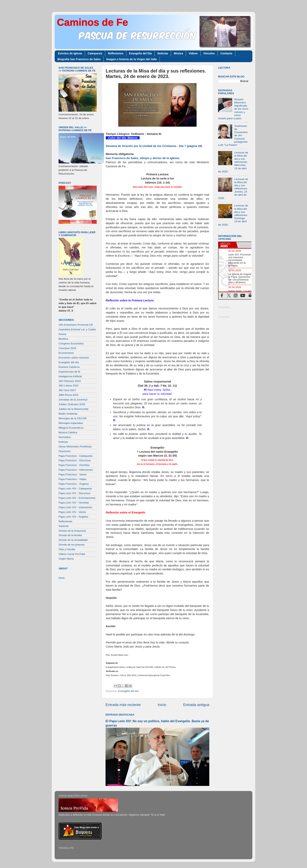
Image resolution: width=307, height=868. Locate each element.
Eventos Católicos (69, 367)
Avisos (62, 334)
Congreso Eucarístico (71, 344)
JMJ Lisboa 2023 (69, 386)
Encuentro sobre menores (74, 358)
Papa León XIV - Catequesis (75, 489)
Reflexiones (116, 53)
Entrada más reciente (123, 705)
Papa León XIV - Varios (72, 512)
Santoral (63, 526)
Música (178, 53)
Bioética (63, 339)
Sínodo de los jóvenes (72, 545)
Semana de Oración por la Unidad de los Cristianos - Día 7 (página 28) (154, 146)
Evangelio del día (128, 691)
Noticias (163, 53)
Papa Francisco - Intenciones (76, 470)
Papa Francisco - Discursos (75, 460)
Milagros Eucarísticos (71, 428)
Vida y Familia (67, 549)
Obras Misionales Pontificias (75, 447)
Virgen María (66, 559)
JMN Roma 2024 (68, 395)
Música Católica (68, 432)
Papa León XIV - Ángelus (73, 517)
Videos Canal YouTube (72, 554)
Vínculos (209, 53)
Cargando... (225, 307)
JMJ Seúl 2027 (67, 390)
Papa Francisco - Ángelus (74, 484)
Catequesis (95, 53)
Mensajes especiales (71, 423)
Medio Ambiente (68, 414)
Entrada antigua (196, 705)
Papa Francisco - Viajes (72, 479)
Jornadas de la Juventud (73, 400)
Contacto (226, 53)
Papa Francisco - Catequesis (75, 456)
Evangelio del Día (140, 53)
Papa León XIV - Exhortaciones (77, 498)
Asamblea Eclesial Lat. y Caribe (77, 329)
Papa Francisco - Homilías (74, 465)
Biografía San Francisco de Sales (79, 59)
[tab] (227, 245)
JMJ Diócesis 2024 (70, 381)
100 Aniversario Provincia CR (76, 325)
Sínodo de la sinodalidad (73, 540)
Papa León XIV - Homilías (74, 503)
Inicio (162, 705)
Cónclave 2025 (67, 348)
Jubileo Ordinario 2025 (72, 404)
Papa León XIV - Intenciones (75, 507)
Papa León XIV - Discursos (74, 493)
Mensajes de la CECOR (73, 418)
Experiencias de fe (69, 372)
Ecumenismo (66, 353)
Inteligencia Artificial (70, 376)
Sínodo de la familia (70, 535)
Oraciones (65, 451)
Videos (193, 53)
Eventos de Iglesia (70, 53)
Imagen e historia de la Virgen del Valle (132, 59)
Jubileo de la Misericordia (73, 409)
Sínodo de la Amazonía (72, 531)
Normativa (65, 437)
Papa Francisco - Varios (73, 474)
